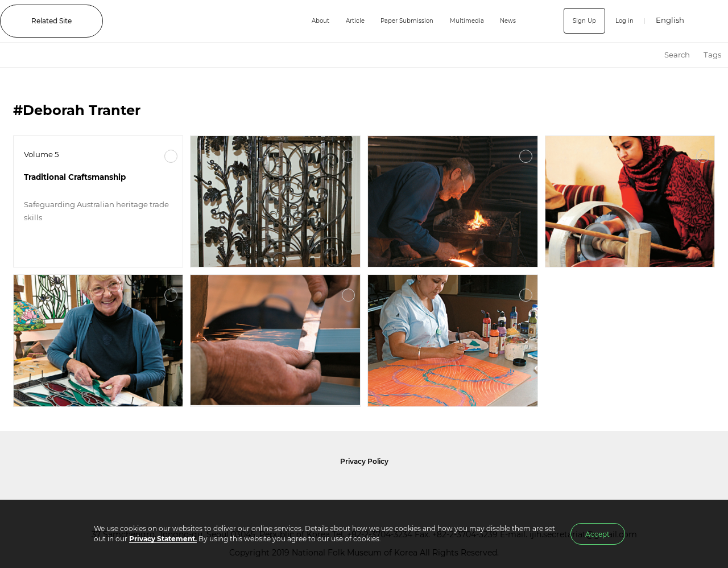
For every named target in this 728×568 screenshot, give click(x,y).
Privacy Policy (364, 461)
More (171, 156)
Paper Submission (398, 21)
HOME (647, 55)
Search (677, 55)
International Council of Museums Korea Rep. (487, 489)
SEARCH (711, 21)
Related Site (51, 21)
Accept (597, 534)
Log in (622, 21)
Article (340, 21)
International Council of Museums (387, 489)
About (301, 21)
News (510, 21)
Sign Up (579, 21)
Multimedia (465, 21)
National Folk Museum (267, 489)
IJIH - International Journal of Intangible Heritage (197, 21)
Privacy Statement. (163, 539)
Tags (712, 55)
